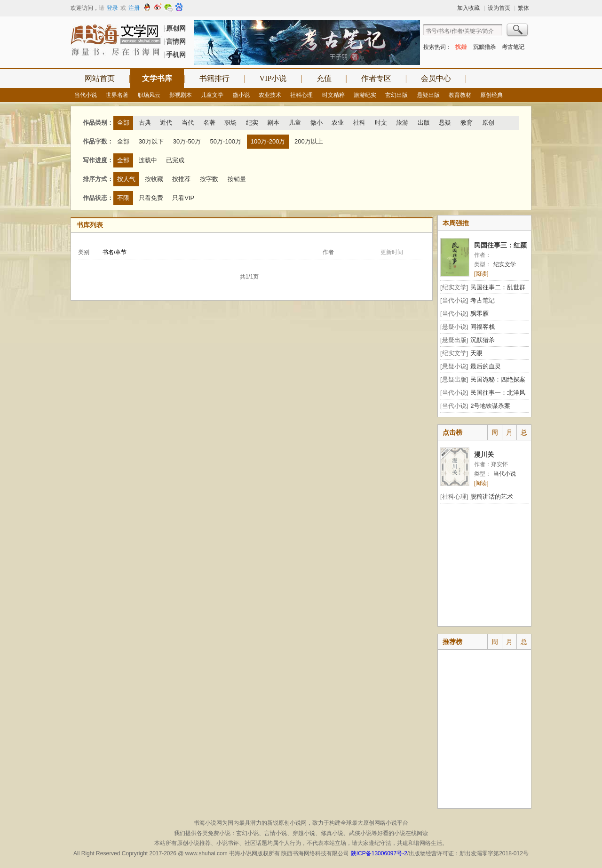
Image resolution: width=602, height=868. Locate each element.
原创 (488, 123)
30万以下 (151, 141)
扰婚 (461, 47)
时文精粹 (333, 95)
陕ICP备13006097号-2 (378, 853)
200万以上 (309, 141)
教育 (467, 123)
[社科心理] (454, 497)
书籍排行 (214, 78)
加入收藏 (468, 8)
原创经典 (491, 95)
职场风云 (149, 95)
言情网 (176, 41)
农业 (338, 123)
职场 (230, 123)
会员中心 (436, 78)
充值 (324, 78)
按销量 (237, 179)
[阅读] (481, 274)
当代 (188, 123)
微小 (317, 123)
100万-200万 (268, 141)
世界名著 (117, 95)
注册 (134, 8)
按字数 (209, 179)
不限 (123, 198)
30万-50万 (187, 141)
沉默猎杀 (484, 47)
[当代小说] (454, 300)
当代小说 (86, 95)
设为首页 (499, 8)
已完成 (175, 160)
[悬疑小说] (454, 327)
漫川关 (484, 454)
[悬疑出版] (454, 340)
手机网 (176, 55)
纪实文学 (505, 264)
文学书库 (157, 78)
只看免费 (151, 198)
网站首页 (100, 78)
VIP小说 (273, 78)
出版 (424, 123)
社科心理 (301, 95)
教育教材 (460, 95)
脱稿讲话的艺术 (492, 497)
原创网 (176, 28)
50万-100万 (226, 141)
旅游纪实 (365, 95)
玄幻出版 (396, 95)
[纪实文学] (454, 287)
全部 (123, 123)
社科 (359, 123)
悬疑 (445, 123)
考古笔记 (513, 47)
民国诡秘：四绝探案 (498, 379)
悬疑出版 (428, 95)
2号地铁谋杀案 (490, 406)
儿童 (295, 123)
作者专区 (376, 78)
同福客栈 (483, 327)
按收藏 (154, 179)
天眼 (476, 353)
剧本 (273, 123)
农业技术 (270, 95)
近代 (166, 123)
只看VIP (183, 198)
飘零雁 (479, 314)
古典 (145, 123)
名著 (209, 123)
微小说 (241, 95)
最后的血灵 (486, 366)
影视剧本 (181, 95)
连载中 (148, 160)
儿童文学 (212, 95)
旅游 (402, 123)
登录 (112, 8)
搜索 (518, 31)
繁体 (523, 8)
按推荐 (181, 179)
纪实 (252, 123)
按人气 (126, 179)
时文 (381, 123)
